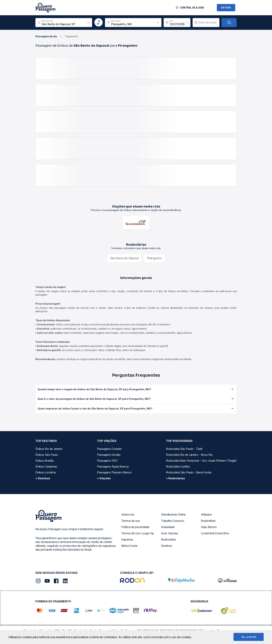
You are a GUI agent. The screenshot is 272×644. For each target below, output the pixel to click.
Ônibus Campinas (46, 466)
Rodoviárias (168, 539)
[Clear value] (187, 23)
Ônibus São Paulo (47, 455)
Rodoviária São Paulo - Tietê (184, 449)
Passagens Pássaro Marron (114, 472)
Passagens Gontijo (109, 455)
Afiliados (206, 515)
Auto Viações (170, 533)
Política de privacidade (135, 527)
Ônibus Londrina (46, 472)
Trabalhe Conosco (173, 521)
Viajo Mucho (209, 527)
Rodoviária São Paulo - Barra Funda (189, 472)
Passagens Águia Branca (113, 466)
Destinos (167, 546)
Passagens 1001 (107, 461)
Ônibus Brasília (44, 461)
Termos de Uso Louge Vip (138, 533)
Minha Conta (129, 546)
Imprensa (127, 539)
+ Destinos (43, 478)
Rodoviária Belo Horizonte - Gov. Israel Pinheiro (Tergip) (201, 461)
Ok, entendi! (249, 637)
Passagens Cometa (109, 449)
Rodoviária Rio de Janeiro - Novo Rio (189, 455)
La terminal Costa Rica (215, 533)
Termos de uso (131, 521)
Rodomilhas (208, 521)
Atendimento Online (173, 515)
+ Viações (104, 478)
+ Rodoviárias (175, 478)
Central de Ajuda (192, 8)
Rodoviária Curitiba (178, 466)
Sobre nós (128, 515)
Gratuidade (168, 527)
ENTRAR (226, 8)
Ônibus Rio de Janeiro (49, 449)
